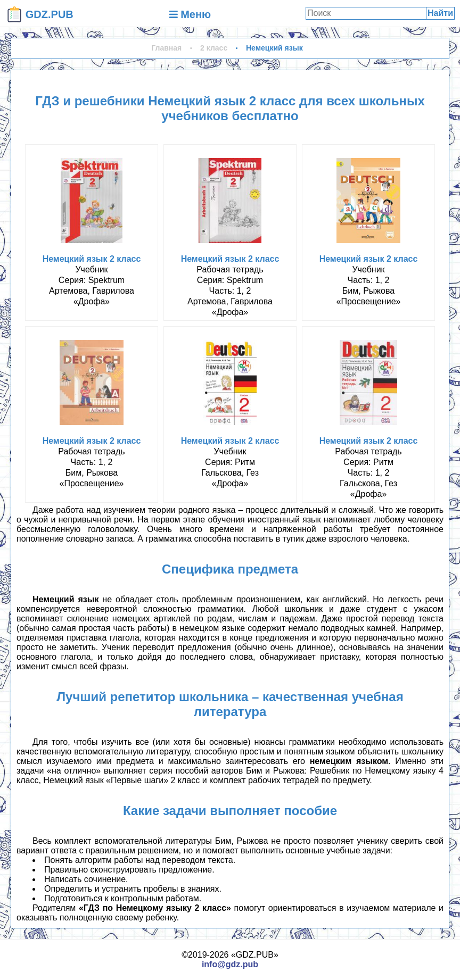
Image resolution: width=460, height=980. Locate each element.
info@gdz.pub (230, 964)
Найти (440, 13)
